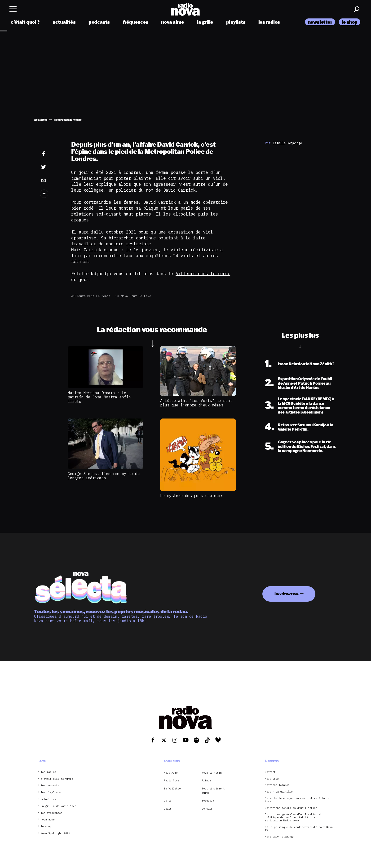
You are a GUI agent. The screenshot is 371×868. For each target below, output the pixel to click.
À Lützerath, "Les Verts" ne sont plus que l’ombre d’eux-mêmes (196, 403)
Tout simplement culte (213, 791)
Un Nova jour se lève (133, 296)
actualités (64, 22)
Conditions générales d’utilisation (291, 808)
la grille (205, 22)
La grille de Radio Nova (58, 806)
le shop (350, 22)
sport (168, 809)
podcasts (99, 22)
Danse (168, 801)
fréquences (136, 22)
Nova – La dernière (279, 792)
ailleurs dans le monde (91, 296)
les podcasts (50, 786)
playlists (236, 22)
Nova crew (272, 779)
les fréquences (51, 813)
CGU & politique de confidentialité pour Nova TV (299, 829)
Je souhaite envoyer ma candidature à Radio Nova (297, 800)
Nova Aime (171, 773)
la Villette (172, 789)
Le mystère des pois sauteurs (192, 496)
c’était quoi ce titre (57, 779)
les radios (269, 22)
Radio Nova (171, 780)
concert (207, 809)
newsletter (320, 22)
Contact (270, 772)
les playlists (51, 792)
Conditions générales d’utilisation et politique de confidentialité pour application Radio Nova (293, 817)
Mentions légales (277, 785)
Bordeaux (208, 801)
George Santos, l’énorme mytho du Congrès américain (104, 476)
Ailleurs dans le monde (203, 274)
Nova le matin (212, 773)
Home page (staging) (279, 837)
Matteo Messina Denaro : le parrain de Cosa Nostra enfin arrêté (99, 397)
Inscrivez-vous (287, 593)
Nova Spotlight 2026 (55, 833)
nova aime (173, 22)
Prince (206, 780)
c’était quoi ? (25, 22)
